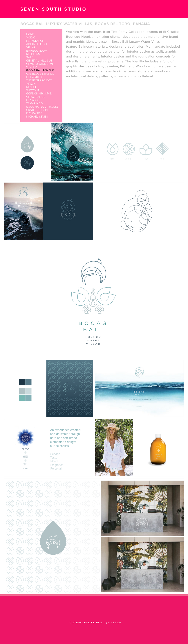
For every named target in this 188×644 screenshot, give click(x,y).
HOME (30, 34)
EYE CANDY (34, 113)
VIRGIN (31, 84)
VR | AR (31, 47)
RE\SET (31, 87)
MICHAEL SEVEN (37, 117)
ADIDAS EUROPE (37, 44)
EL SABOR (33, 100)
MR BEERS (33, 54)
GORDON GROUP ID (39, 94)
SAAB (30, 57)
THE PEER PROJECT (39, 80)
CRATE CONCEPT (37, 110)
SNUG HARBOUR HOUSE (42, 107)
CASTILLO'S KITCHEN (40, 74)
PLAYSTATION (35, 41)
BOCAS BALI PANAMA (40, 70)
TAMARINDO (34, 103)
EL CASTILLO (35, 77)
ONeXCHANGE (36, 97)
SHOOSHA (33, 90)
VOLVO (31, 38)
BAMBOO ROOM (37, 51)
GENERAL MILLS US (39, 61)
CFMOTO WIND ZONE (40, 64)
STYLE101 (32, 67)
